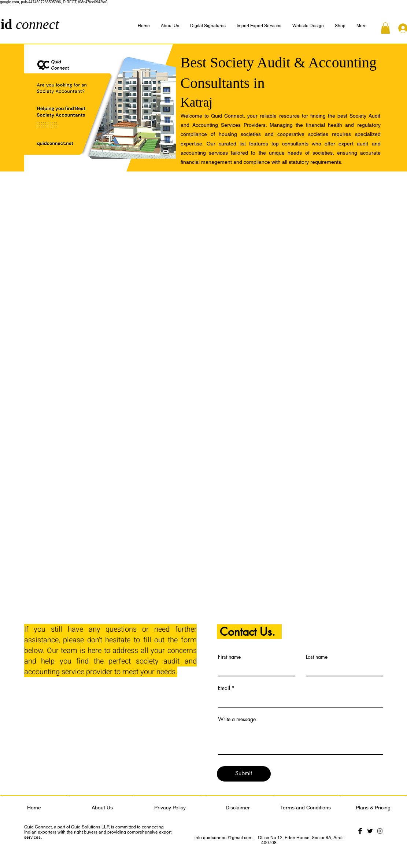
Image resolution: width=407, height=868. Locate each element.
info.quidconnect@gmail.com (223, 838)
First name (229, 657)
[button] (362, 26)
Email (224, 688)
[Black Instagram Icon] (380, 831)
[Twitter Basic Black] (370, 831)
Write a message (237, 719)
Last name (317, 657)
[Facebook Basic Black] (360, 831)
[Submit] (244, 774)
